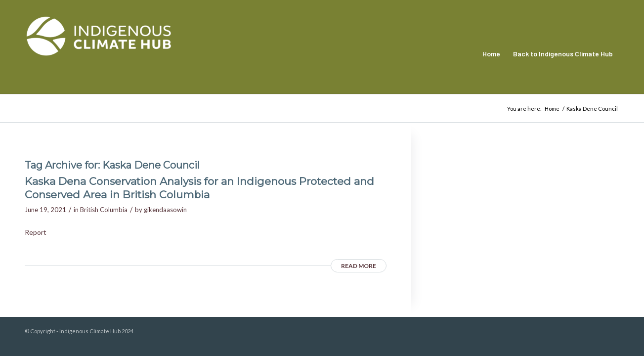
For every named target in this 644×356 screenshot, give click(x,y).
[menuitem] (491, 54)
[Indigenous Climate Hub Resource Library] (99, 54)
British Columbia (104, 210)
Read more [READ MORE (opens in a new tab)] (359, 266)
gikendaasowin (165, 210)
